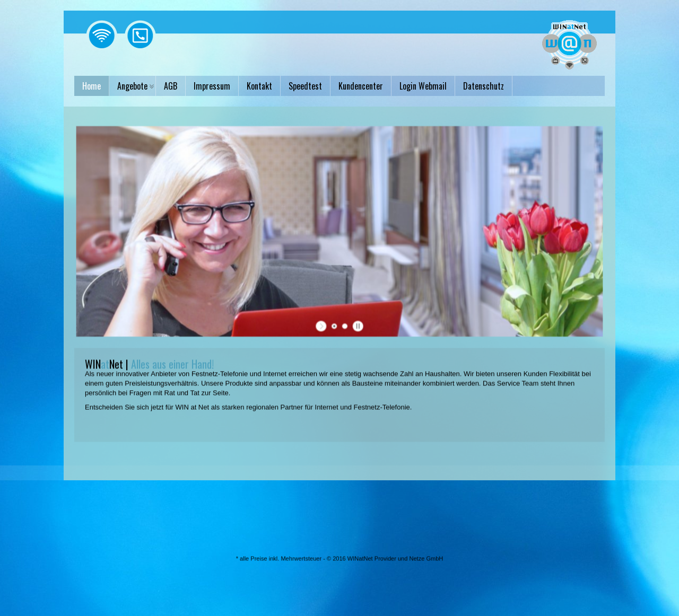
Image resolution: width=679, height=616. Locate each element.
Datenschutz (484, 86)
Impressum (212, 86)
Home (92, 86)
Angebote (132, 86)
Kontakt (259, 86)
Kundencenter (361, 86)
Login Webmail (423, 86)
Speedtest (305, 86)
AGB (171, 86)
